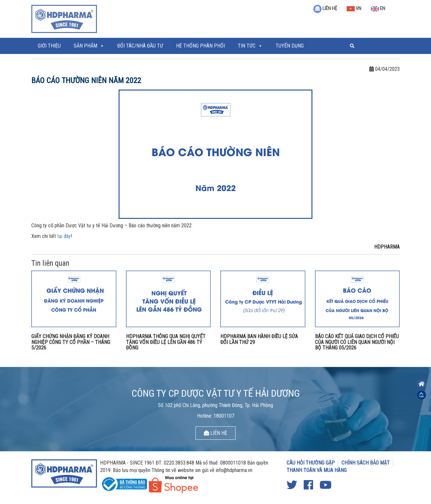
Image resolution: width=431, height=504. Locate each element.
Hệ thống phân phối (200, 46)
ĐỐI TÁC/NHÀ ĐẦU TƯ (140, 46)
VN (354, 8)
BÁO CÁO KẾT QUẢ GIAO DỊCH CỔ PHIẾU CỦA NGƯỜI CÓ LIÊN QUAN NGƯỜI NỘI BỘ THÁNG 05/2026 (357, 342)
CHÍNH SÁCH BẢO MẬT (366, 463)
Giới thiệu (49, 46)
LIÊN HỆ (325, 8)
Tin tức (247, 46)
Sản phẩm (85, 46)
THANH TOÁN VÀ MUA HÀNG (317, 470)
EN (378, 8)
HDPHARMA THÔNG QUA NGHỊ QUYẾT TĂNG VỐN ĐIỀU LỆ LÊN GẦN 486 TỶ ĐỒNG (166, 342)
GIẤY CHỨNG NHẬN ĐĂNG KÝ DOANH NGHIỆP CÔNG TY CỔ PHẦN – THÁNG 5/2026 (71, 342)
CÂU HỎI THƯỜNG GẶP (311, 463)
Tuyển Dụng (290, 46)
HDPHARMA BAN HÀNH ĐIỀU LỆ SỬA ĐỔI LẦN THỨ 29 (259, 339)
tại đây (64, 236)
